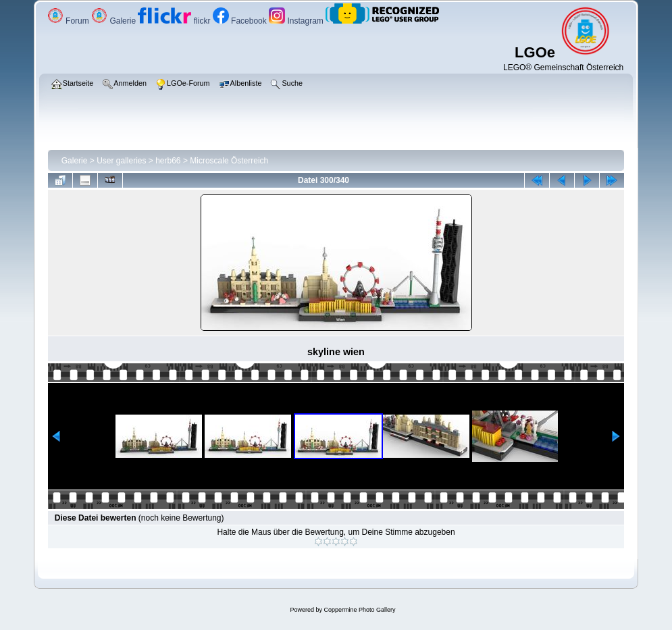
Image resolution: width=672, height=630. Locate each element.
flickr (175, 21)
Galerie (114, 21)
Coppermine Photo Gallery (359, 610)
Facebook (241, 21)
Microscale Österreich (229, 161)
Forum (69, 21)
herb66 (168, 161)
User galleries (121, 161)
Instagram (297, 21)
